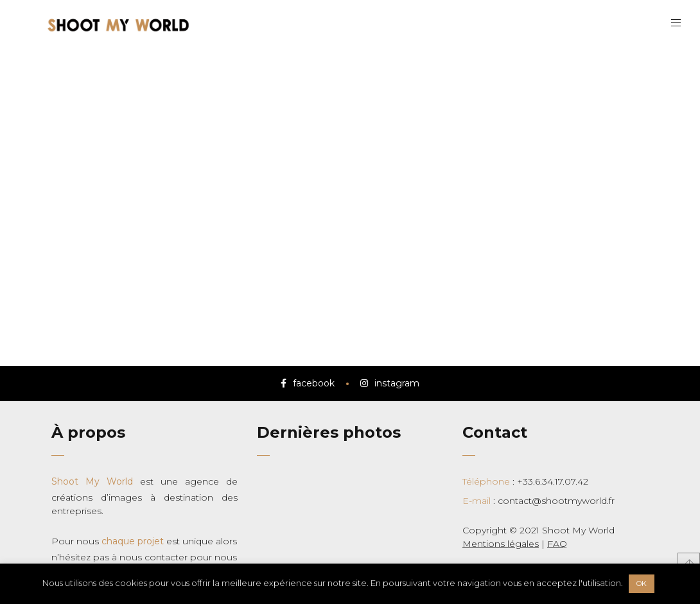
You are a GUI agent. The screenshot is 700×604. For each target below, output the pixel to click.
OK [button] (642, 583)
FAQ (557, 544)
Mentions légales (501, 544)
